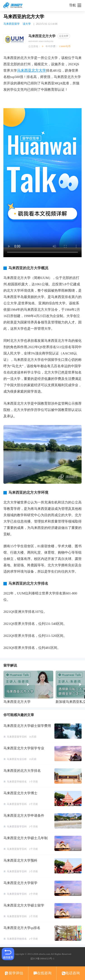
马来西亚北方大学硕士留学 (24, 905)
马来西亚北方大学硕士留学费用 (27, 726)
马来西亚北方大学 (32, 70)
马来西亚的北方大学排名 (22, 771)
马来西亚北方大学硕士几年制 (25, 838)
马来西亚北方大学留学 (20, 883)
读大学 (27, 24)
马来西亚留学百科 (17, 737)
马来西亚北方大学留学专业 (24, 748)
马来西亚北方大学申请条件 (24, 816)
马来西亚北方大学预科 (20, 860)
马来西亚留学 (12, 24)
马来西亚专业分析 (17, 759)
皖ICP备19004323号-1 (42, 958)
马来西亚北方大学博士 (20, 793)
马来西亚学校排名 (17, 782)
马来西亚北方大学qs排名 (22, 928)
